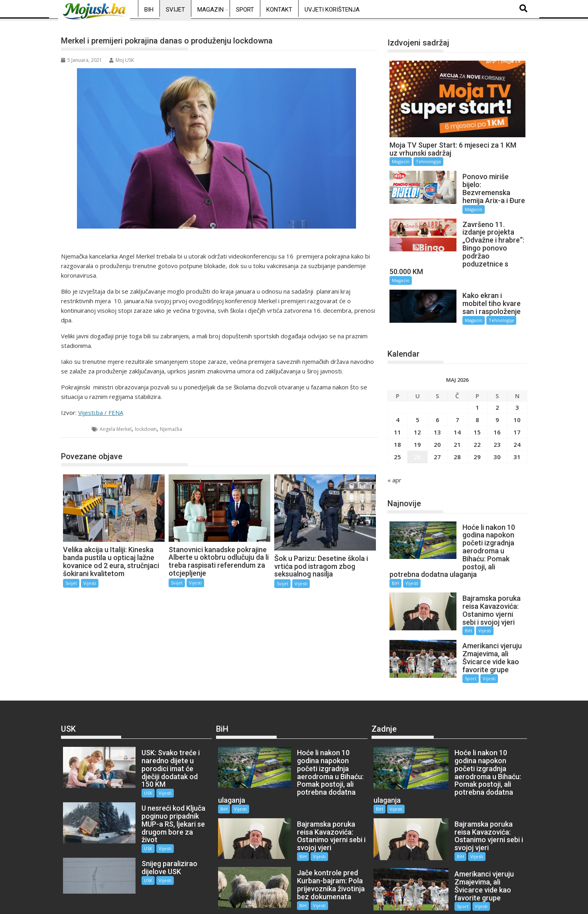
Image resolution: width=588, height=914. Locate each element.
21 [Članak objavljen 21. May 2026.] (457, 425)
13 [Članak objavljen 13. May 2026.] (437, 413)
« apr (394, 460)
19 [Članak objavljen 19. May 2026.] (417, 425)
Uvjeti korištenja (332, 10)
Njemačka (171, 429)
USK (139, 758)
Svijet (175, 10)
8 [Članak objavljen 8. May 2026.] (477, 400)
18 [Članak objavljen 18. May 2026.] (397, 425)
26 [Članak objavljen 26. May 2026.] (417, 437)
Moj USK (122, 60)
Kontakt (279, 10)
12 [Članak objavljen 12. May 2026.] (417, 413)
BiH (149, 10)
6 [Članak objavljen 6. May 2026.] (438, 400)
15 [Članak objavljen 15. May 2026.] (477, 413)
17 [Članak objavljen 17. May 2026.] (517, 413)
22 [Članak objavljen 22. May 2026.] (477, 425)
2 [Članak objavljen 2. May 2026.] (497, 388)
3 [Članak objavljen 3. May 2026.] (517, 388)
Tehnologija (428, 161)
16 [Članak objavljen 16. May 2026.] (497, 413)
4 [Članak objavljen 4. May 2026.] (398, 400)
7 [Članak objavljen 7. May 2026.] (457, 400)
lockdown (146, 429)
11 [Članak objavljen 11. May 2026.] (397, 413)
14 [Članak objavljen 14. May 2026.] (457, 413)
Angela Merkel (116, 429)
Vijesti (90, 583)
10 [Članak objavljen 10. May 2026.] (517, 400)
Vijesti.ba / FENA (101, 413)
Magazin (210, 10)
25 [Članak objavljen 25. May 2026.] (397, 437)
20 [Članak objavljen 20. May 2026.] (437, 425)
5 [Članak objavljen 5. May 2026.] (418, 400)
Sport (245, 10)
